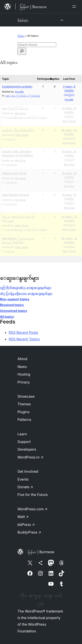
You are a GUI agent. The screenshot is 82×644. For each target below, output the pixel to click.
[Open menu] (75, 7)
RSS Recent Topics (24, 339)
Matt (23, 517)
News (22, 367)
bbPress (26, 525)
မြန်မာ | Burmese (41, 552)
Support (24, 442)
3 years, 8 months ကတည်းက (69, 90)
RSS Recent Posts (23, 332)
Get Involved (28, 471)
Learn (22, 434)
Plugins (24, 412)
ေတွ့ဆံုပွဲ (10, 139)
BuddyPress (29, 532)
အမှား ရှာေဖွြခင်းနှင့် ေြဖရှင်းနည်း (23, 96)
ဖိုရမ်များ (23, 20)
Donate (25, 487)
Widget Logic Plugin (14, 173)
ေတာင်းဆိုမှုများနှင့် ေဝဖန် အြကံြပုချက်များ (26, 117)
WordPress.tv (30, 457)
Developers (27, 449)
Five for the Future (33, 495)
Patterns (24, 420)
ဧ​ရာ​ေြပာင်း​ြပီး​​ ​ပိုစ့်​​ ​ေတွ (15, 108)
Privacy (24, 382)
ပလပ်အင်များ (11, 164)
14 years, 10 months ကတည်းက (69, 112)
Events (23, 479)
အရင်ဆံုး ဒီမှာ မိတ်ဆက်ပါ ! (18, 130)
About (22, 359)
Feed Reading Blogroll (15, 195)
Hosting (24, 374)
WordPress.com (32, 509)
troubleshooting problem (17, 87)
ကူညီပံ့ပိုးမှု (10, 251)
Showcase (26, 396)
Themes (24, 404)
